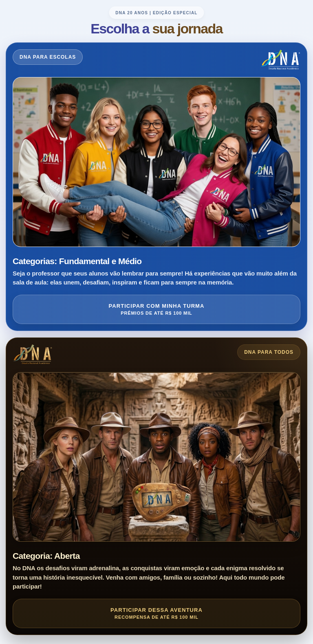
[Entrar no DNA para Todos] (156, 486)
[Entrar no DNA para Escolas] (156, 186)
